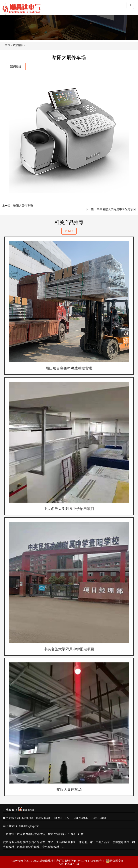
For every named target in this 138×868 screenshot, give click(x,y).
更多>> (69, 231)
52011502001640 (69, 864)
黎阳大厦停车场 (23, 206)
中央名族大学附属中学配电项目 (116, 209)
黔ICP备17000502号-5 (91, 861)
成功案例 (18, 45)
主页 (8, 45)
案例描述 (16, 66)
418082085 (29, 810)
